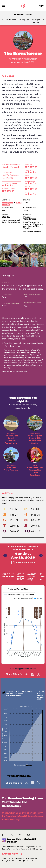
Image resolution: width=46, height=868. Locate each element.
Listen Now (13, 854)
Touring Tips (24, 20)
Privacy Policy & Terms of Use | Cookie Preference (20, 861)
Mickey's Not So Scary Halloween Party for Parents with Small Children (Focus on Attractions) (23, 816)
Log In (41, 6)
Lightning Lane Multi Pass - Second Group (12, 221)
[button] (43, 20)
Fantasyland (8, 203)
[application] (23, 629)
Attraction (16, 59)
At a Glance (11, 20)
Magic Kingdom (30, 59)
